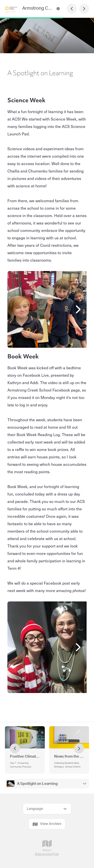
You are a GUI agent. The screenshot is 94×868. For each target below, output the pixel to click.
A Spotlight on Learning (37, 784)
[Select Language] (47, 809)
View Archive (47, 824)
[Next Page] (84, 9)
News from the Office (69, 756)
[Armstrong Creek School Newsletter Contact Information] (58, 9)
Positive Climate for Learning (25, 756)
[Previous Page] (72, 9)
